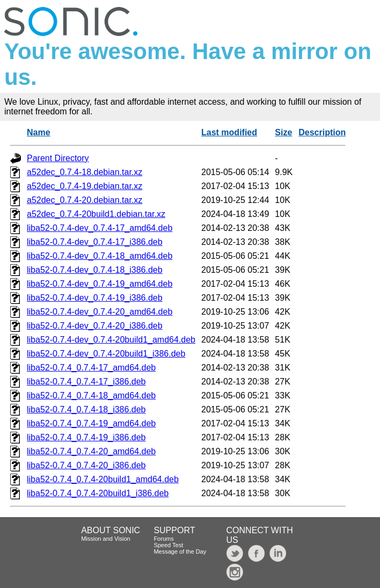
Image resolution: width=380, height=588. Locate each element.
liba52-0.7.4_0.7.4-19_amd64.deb (91, 423)
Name (39, 132)
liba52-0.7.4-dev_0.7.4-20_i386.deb (95, 326)
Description (322, 132)
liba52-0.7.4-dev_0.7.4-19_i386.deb (95, 298)
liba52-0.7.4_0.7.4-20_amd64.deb (91, 451)
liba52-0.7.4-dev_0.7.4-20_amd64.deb (100, 312)
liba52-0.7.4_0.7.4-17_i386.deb (86, 382)
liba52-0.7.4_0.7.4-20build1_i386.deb (98, 493)
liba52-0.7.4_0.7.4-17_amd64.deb (91, 368)
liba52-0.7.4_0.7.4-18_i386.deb (86, 409)
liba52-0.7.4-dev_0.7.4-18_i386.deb (95, 270)
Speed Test (168, 545)
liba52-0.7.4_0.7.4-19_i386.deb (86, 437)
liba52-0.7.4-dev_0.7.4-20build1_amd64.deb (111, 340)
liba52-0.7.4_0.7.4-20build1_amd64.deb (103, 479)
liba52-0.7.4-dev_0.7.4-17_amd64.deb (100, 228)
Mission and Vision (106, 539)
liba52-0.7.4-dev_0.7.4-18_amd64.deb (100, 256)
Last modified (229, 132)
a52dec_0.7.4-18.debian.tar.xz (85, 172)
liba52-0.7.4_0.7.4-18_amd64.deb (91, 395)
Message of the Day (180, 551)
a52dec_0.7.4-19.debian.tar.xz (85, 186)
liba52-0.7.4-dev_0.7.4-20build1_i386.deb (106, 354)
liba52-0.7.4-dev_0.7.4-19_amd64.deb (100, 284)
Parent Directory (58, 158)
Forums (163, 539)
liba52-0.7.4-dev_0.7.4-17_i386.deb (95, 242)
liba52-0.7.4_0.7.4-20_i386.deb (86, 465)
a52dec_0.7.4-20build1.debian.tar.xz (96, 214)
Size (283, 132)
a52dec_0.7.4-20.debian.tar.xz (85, 200)
